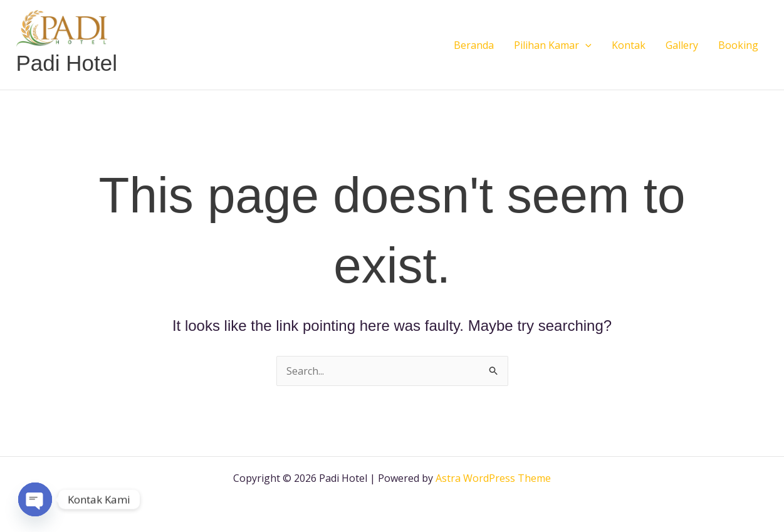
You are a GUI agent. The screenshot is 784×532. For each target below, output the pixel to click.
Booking (738, 45)
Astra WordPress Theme (493, 478)
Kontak (629, 45)
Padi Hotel (67, 63)
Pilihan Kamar (553, 45)
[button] (585, 45)
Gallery (682, 45)
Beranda (474, 45)
